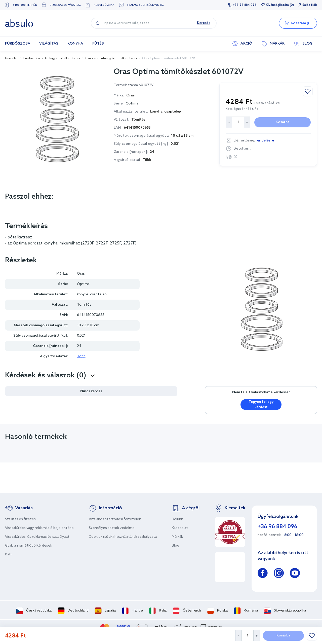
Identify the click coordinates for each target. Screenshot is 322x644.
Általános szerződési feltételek (115, 519)
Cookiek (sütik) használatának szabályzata (123, 537)
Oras (81, 274)
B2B (8, 554)
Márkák (177, 537)
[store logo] (19, 23)
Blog (175, 546)
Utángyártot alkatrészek (63, 58)
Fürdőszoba (32, 58)
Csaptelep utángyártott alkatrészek (111, 58)
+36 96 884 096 (245, 5)
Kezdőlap (12, 58)
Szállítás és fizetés (20, 519)
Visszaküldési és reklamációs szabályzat (37, 537)
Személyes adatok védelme (112, 528)
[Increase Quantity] (257, 636)
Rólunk (177, 519)
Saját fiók (310, 5)
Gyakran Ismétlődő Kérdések (29, 546)
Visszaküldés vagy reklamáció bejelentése (39, 528)
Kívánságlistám (277, 5)
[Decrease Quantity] (238, 636)
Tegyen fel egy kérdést (261, 405)
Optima (132, 104)
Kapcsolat (180, 528)
